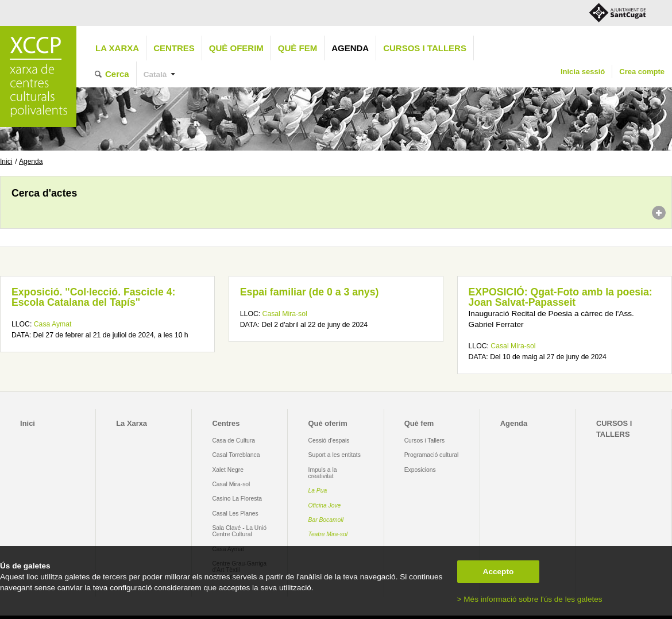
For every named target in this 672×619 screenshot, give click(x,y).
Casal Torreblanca (236, 455)
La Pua (318, 491)
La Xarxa (117, 48)
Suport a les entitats (335, 455)
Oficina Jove (325, 505)
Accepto (499, 572)
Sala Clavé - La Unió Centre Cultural (239, 531)
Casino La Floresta (237, 499)
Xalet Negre (228, 470)
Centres (174, 48)
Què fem (298, 48)
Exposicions (420, 470)
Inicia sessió (583, 72)
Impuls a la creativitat (323, 473)
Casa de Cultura (233, 441)
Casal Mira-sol (285, 314)
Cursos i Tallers (424, 441)
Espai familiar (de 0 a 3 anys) (310, 292)
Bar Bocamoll (326, 520)
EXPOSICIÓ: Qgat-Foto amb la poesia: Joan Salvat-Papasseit (561, 297)
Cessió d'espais (329, 441)
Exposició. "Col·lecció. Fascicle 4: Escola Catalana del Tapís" (93, 297)
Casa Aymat (53, 324)
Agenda (350, 48)
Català (155, 74)
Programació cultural (432, 455)
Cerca (117, 74)
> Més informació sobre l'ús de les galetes (530, 599)
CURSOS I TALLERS (425, 48)
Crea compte (642, 72)
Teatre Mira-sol (328, 534)
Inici (6, 162)
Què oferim (236, 48)
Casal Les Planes (235, 514)
